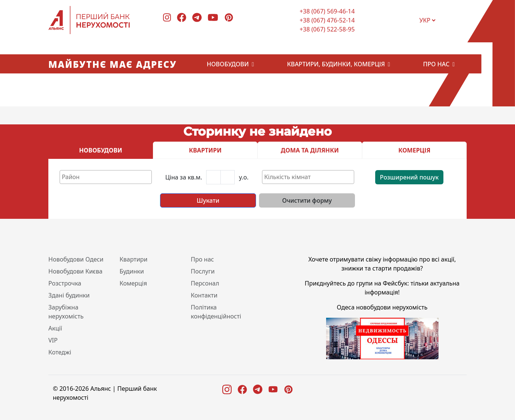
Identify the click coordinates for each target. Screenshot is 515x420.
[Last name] (228, 177)
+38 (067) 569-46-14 (327, 11)
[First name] (213, 177)
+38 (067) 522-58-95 (327, 29)
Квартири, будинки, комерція (336, 64)
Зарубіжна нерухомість (66, 312)
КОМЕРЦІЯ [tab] (415, 150)
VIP (53, 340)
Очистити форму (307, 200)
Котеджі (60, 352)
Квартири (134, 259)
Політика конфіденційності (216, 312)
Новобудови (228, 64)
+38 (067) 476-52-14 (327, 20)
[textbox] (108, 177)
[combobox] (106, 177)
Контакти (204, 295)
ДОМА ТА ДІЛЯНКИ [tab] (310, 150)
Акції (55, 328)
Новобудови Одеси (76, 259)
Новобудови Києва (75, 271)
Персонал (205, 283)
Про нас (436, 64)
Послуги (203, 271)
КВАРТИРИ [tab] (205, 150)
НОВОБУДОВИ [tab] (101, 150)
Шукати (208, 200)
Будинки (132, 271)
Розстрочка (65, 283)
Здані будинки (69, 295)
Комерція (133, 283)
